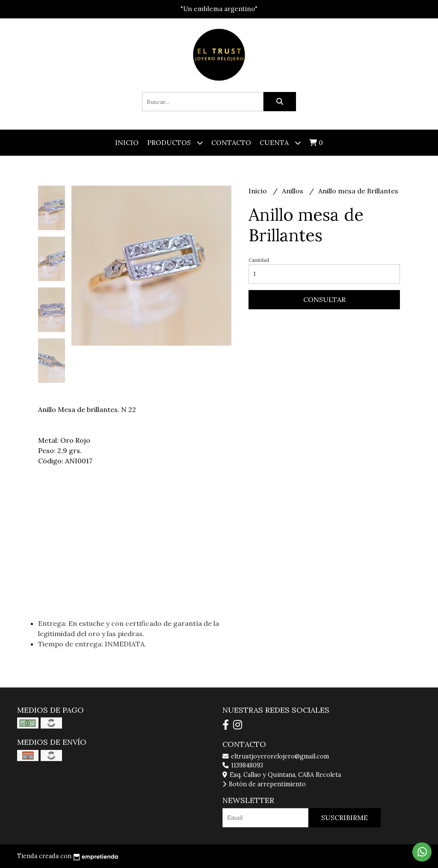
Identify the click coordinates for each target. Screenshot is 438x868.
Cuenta (280, 143)
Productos (175, 143)
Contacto (231, 142)
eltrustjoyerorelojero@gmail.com (276, 756)
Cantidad (259, 260)
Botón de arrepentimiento (264, 784)
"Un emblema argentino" (219, 9)
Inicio (127, 142)
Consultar (324, 299)
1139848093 (243, 765)
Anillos (293, 191)
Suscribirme (345, 818)
